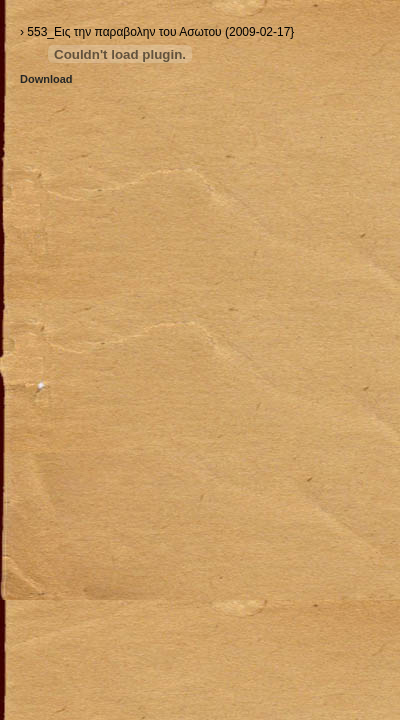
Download (46, 79)
